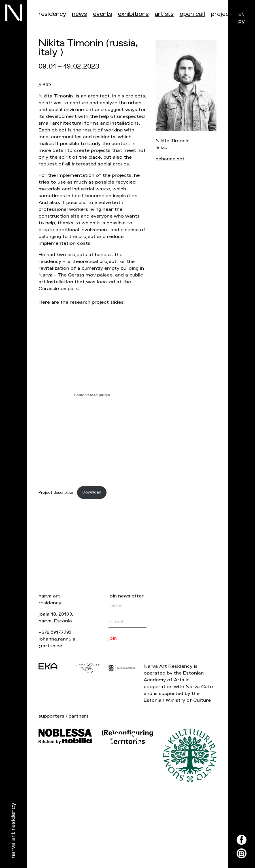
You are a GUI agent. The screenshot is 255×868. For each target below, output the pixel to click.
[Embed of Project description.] (93, 395)
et (241, 14)
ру (242, 21)
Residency (52, 14)
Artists (164, 14)
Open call (192, 14)
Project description (57, 492)
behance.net (170, 159)
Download (92, 492)
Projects (223, 14)
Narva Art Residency (13, 831)
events (103, 14)
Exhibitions (133, 14)
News (79, 14)
